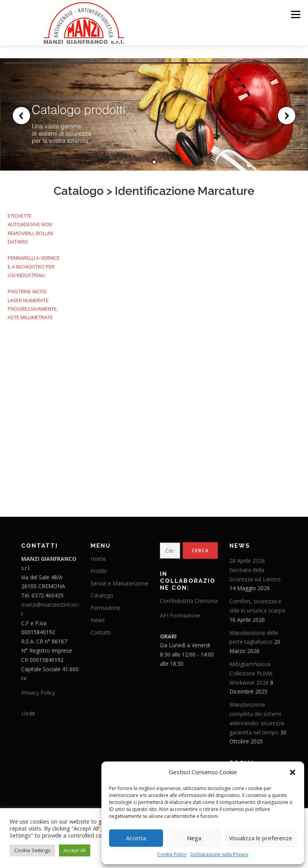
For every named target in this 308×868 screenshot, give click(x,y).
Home (98, 556)
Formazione (106, 605)
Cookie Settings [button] (32, 850)
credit (28, 711)
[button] (293, 772)
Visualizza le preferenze (261, 838)
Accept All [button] (75, 850)
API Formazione (180, 613)
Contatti (101, 630)
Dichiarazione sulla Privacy (219, 854)
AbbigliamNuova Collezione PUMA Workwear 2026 (251, 671)
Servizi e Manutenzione (119, 581)
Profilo (99, 569)
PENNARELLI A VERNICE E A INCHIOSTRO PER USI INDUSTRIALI (34, 264)
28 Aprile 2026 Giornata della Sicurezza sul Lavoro (255, 568)
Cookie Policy (172, 854)
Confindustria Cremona (189, 598)
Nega (194, 838)
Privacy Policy (38, 690)
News (98, 618)
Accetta (136, 838)
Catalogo (79, 189)
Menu (295, 14)
